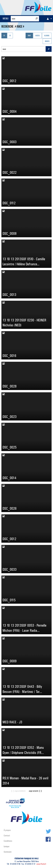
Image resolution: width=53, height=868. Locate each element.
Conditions (8, 841)
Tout (29, 36)
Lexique (7, 846)
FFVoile (38, 7)
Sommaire (8, 852)
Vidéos (38, 36)
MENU (6, 18)
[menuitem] (49, 19)
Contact (7, 836)
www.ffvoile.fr (41, 864)
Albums (47, 36)
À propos (7, 830)
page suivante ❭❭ (36, 791)
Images (47, 41)
